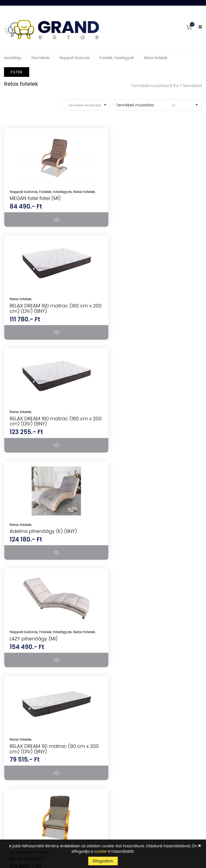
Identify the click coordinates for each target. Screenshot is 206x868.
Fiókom (11, 754)
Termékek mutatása (154, 105)
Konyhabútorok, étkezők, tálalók (136, 653)
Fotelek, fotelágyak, (56, 192)
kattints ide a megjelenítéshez (154, 818)
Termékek (40, 58)
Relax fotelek (156, 58)
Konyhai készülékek (125, 625)
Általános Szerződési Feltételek (32, 772)
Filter (17, 72)
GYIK (8, 763)
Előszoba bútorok (123, 672)
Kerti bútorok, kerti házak (130, 709)
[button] (189, 27)
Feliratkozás (185, 804)
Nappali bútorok (74, 58)
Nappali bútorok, (24, 192)
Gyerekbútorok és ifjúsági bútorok (138, 690)
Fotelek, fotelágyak (117, 58)
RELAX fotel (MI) (27, 537)
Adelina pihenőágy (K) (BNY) (146, 311)
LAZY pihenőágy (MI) (34, 429)
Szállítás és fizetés (21, 791)
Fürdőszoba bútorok (126, 681)
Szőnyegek (117, 719)
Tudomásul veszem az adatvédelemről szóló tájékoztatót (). (145, 816)
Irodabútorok (119, 662)
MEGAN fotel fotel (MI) (35, 203)
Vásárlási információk (24, 782)
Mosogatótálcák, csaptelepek (135, 700)
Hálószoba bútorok (125, 634)
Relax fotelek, (124, 192)
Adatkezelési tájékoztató (27, 801)
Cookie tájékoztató (21, 810)
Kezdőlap (13, 58)
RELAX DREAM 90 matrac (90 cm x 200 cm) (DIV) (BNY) (152, 426)
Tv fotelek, (42, 530)
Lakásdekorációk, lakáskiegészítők (139, 728)
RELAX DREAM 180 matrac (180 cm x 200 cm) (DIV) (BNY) (51, 314)
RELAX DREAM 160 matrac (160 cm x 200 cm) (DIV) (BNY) (154, 201)
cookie (100, 851)
